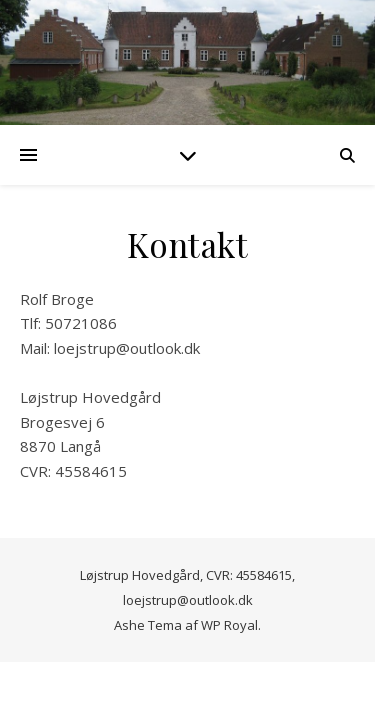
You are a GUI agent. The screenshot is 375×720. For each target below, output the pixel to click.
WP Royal (229, 625)
